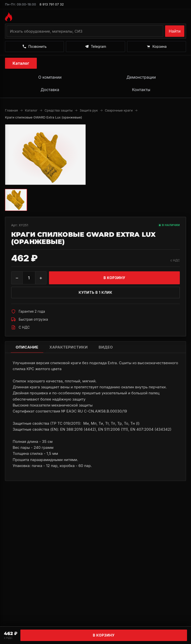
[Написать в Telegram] (95, 47)
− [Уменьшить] (17, 278)
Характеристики (68, 347)
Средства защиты (59, 110)
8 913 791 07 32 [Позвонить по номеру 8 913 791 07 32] (52, 4)
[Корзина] (157, 47)
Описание (27, 347)
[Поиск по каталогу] (85, 31)
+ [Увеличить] (41, 278)
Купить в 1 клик (95, 292)
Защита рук (89, 110)
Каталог (21, 63)
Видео (106, 347)
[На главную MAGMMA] (95, 17)
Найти (175, 31)
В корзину (104, 635)
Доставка (50, 90)
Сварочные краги (119, 110)
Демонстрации (141, 77)
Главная (11, 110)
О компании (50, 77)
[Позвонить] (34, 47)
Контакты (141, 90)
